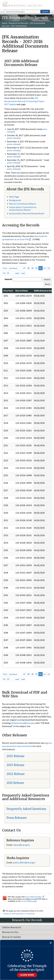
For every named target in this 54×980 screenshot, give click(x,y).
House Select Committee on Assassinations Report (23, 208)
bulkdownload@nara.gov (23, 723)
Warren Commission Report (23, 204)
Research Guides (12, 937)
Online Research (12, 928)
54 (4, 273)
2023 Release (15, 765)
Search (45, 12)
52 (45, 268)
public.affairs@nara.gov (24, 862)
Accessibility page (29, 901)
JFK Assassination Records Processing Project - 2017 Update (25, 101)
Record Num (22, 291)
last (23, 273)
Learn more (27, 975)
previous (13, 268)
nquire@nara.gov (22, 845)
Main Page (14, 197)
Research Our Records (19, 23)
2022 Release (15, 774)
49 (32, 268)
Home (5, 23)
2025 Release (15, 756)
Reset (48, 284)
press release (13, 138)
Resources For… (11, 932)
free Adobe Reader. (35, 897)
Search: (8, 279)
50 (36, 268)
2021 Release (15, 783)
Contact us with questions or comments (19, 914)
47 (24, 268)
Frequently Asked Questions (26, 809)
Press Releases (17, 818)
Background (15, 200)
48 (28, 268)
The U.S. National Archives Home (22, 5)
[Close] (51, 943)
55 (8, 273)
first (5, 268)
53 (49, 268)
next (17, 273)
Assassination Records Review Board (27, 213)
